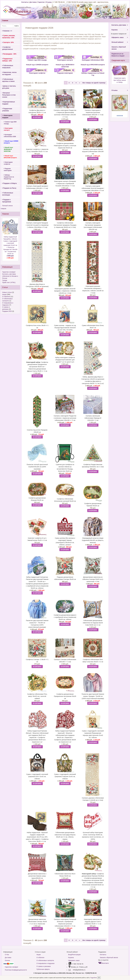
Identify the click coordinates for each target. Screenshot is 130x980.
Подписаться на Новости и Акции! (118, 55)
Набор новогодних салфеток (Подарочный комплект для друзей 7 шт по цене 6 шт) (65, 360)
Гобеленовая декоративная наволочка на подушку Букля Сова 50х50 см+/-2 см (93, 623)
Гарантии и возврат (9, 272)
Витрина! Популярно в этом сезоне (9, 95)
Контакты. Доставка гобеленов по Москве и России (10, 276)
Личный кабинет (120, 42)
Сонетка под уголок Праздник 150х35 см (37, 431)
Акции (4, 294)
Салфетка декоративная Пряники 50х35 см (93, 505)
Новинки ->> (7, 31)
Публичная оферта (43, 969)
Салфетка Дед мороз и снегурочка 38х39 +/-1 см (37, 111)
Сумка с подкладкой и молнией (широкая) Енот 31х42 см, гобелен (37, 776)
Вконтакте (103, 963)
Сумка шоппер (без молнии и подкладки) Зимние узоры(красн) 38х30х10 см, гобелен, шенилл (65, 541)
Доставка (33, 2)
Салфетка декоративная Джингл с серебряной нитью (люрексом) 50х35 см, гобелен (65, 617)
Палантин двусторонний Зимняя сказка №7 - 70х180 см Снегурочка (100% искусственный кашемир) (37, 624)
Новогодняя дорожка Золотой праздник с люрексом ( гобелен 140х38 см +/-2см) (65, 291)
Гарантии (41, 2)
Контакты (25, 2)
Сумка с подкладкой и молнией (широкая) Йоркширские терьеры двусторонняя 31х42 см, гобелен (93, 734)
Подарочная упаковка (7, 110)
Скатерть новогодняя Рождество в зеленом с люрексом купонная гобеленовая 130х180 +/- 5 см (65, 418)
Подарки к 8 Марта (9, 183)
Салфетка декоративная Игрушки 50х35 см (37, 499)
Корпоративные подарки (9, 103)
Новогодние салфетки (8, 163)
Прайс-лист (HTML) (9, 282)
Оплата (7, 960)
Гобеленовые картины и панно (8, 80)
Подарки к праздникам (7, 201)
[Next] (79, 83)
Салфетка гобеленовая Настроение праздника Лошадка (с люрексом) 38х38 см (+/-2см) (65, 225)
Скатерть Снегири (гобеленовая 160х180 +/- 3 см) (65, 661)
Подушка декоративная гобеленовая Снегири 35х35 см (65, 578)
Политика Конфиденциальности (16, 970)
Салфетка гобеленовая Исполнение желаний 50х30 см (65, 500)
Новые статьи (7, 292)
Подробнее (94, 978)
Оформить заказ (120, 37)
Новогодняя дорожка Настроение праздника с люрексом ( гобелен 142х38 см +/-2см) (93, 290)
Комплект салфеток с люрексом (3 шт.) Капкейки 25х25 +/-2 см (37, 150)
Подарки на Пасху (9, 188)
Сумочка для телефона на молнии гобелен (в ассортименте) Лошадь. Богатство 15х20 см (65, 468)
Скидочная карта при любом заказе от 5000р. (120, 80)
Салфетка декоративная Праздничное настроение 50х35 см (65, 696)
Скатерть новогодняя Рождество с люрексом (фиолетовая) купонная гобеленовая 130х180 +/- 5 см (65, 114)
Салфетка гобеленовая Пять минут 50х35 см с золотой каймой (37, 696)
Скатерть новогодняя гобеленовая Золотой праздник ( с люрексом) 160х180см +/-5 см (93, 188)
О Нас (7, 955)
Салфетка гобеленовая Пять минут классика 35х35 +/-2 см (93, 661)
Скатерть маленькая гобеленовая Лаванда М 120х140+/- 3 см (93, 418)
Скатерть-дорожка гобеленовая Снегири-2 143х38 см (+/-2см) (93, 799)
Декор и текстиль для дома (9, 87)
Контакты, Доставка (120, 25)
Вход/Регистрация (74, 955)
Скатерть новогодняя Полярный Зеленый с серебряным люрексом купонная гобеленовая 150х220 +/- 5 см (65, 923)
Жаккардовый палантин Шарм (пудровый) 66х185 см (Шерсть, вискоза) (93, 540)
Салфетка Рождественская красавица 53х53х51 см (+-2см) (93, 466)
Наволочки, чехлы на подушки (9, 73)
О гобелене (6, 297)
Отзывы (49, 2)
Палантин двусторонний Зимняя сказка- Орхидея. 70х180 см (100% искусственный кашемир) (93, 696)
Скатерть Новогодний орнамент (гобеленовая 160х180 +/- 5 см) (37, 187)
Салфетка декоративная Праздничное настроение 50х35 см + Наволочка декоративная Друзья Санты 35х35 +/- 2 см (37, 367)
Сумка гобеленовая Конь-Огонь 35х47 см (93, 327)
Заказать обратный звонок (119, 48)
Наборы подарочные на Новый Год (9, 177)
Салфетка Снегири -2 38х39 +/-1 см (37, 661)
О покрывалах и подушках (45, 963)
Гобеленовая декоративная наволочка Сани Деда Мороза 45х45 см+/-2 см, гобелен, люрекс (65, 836)
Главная (5, 20)
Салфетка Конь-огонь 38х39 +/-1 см (37, 327)
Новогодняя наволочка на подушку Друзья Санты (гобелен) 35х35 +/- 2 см (93, 922)
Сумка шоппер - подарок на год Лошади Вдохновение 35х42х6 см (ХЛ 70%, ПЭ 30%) (65, 328)
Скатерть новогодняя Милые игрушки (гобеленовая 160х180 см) (93, 151)
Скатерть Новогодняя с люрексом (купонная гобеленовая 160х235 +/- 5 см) (93, 112)
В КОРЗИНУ (37, 117)
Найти (17, 26)
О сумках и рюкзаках (44, 966)
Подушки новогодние (8, 170)
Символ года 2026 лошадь (10, 123)
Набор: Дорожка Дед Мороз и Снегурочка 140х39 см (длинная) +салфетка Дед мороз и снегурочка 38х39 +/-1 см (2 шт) (93, 380)
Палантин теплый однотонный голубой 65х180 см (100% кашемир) (37, 467)
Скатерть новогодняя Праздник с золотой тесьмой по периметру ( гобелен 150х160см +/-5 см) (37, 225)
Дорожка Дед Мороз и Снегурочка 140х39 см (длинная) (37, 285)
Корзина (120, 30)
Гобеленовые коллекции (8, 194)
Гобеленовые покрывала (8, 67)
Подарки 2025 (7, 311)
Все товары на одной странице (94, 83)
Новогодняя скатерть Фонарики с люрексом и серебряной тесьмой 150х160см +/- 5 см (65, 184)
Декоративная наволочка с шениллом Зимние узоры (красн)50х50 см (37, 876)
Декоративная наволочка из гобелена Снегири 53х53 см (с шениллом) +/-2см (93, 579)
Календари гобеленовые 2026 (10, 136)
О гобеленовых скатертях (45, 960)
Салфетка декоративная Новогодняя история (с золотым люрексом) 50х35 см (65, 146)
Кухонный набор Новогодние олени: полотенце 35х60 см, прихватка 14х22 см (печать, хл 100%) (93, 836)
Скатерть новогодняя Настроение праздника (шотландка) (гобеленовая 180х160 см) (93, 226)
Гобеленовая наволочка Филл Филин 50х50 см (65, 875)
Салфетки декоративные (8, 48)
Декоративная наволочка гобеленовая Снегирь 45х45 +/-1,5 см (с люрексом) (37, 922)
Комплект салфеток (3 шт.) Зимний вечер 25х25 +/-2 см (37, 539)
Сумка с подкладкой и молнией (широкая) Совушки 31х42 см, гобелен (65, 776)
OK (99, 978)
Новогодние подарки (7, 116)
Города (5, 280)
